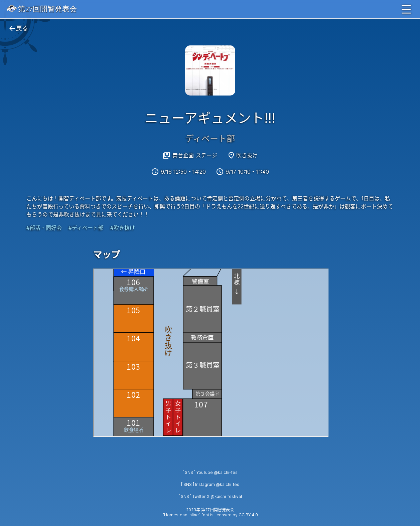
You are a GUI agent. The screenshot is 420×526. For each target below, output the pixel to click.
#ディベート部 (86, 228)
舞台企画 (183, 155)
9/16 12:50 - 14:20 (183, 172)
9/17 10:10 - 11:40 (247, 172)
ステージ (206, 155)
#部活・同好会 (44, 228)
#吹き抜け (123, 228)
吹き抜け (247, 155)
